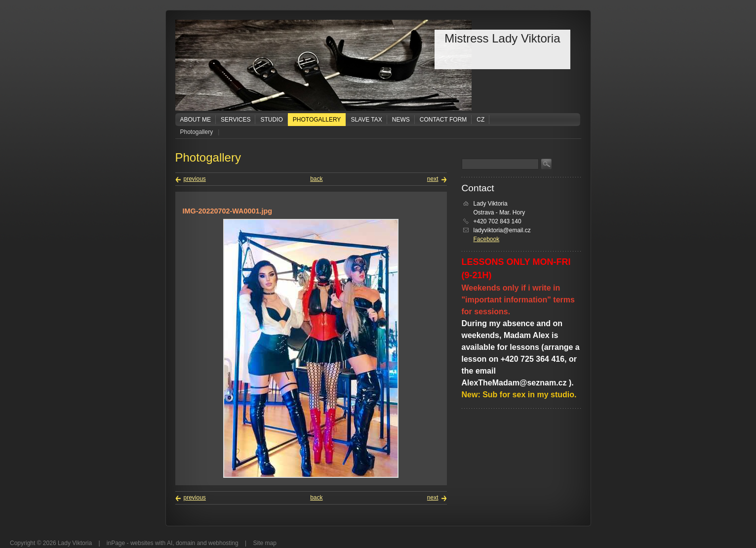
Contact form (443, 120)
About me (196, 120)
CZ (480, 120)
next (433, 179)
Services (236, 120)
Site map (265, 543)
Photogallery (317, 120)
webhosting (223, 543)
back (316, 179)
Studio (271, 120)
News (401, 120)
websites (142, 543)
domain (185, 543)
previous (195, 179)
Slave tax (366, 120)
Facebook (487, 239)
